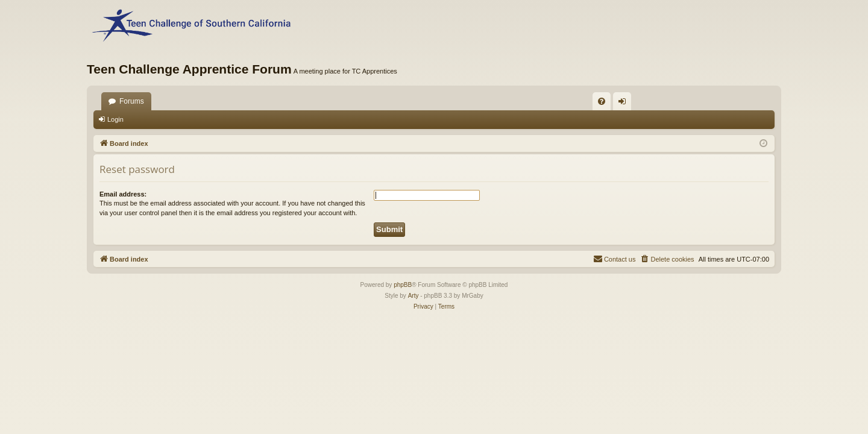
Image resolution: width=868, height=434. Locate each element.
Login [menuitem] (625, 104)
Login (115, 119)
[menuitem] (602, 101)
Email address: (123, 194)
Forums (132, 101)
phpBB (403, 285)
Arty (414, 296)
